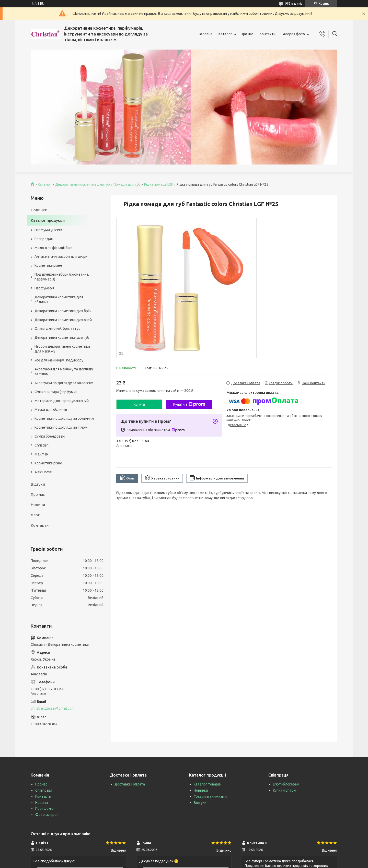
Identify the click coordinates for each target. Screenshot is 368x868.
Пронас (41, 784)
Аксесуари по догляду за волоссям (64, 383)
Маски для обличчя (51, 409)
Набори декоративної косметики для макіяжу (62, 349)
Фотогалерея (47, 815)
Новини (38, 505)
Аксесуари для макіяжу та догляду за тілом (64, 372)
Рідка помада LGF (159, 184)
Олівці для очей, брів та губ (57, 329)
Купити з (189, 404)
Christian (42, 445)
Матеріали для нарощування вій (62, 401)
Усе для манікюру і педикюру (59, 360)
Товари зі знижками (210, 796)
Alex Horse (43, 472)
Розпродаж (44, 239)
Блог (35, 515)
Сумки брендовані (50, 436)
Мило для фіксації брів (54, 248)
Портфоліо (44, 808)
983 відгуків (294, 3)
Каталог (225, 34)
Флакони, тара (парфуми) (56, 392)
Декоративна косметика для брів (63, 311)
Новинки (39, 210)
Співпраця (44, 790)
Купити (139, 404)
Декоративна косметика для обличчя (59, 300)
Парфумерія (44, 288)
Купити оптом (285, 790)
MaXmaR (41, 454)
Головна (206, 34)
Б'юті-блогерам (286, 784)
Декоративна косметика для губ (83, 184)
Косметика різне (48, 265)
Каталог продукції (48, 220)
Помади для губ (127, 184)
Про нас (247, 34)
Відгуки (38, 484)
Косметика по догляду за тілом (61, 427)
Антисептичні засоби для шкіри (61, 256)
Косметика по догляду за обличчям (64, 418)
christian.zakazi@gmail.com (53, 708)
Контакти (268, 34)
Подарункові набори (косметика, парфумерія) (62, 277)
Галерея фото (293, 34)
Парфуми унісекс (49, 230)
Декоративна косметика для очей (63, 320)
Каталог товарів (207, 784)
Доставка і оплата (130, 784)
